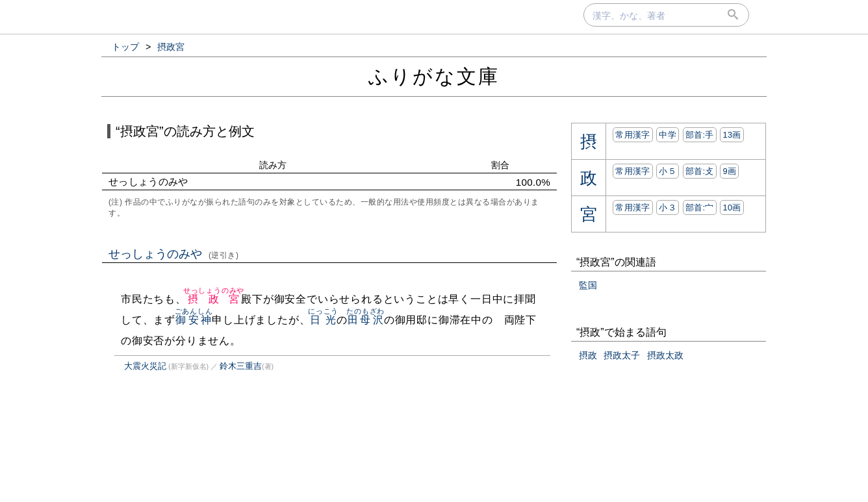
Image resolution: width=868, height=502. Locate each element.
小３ (668, 207)
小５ (668, 171)
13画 (732, 135)
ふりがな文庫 (434, 76)
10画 (732, 207)
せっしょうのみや (174, 254)
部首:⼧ (700, 207)
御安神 (194, 320)
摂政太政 (665, 355)
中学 (668, 135)
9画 (729, 171)
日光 (323, 320)
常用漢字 (632, 135)
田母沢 (365, 320)
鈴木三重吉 (241, 366)
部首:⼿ (700, 135)
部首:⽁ (700, 171)
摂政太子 (622, 355)
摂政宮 (214, 299)
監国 (588, 285)
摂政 (588, 355)
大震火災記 (145, 366)
